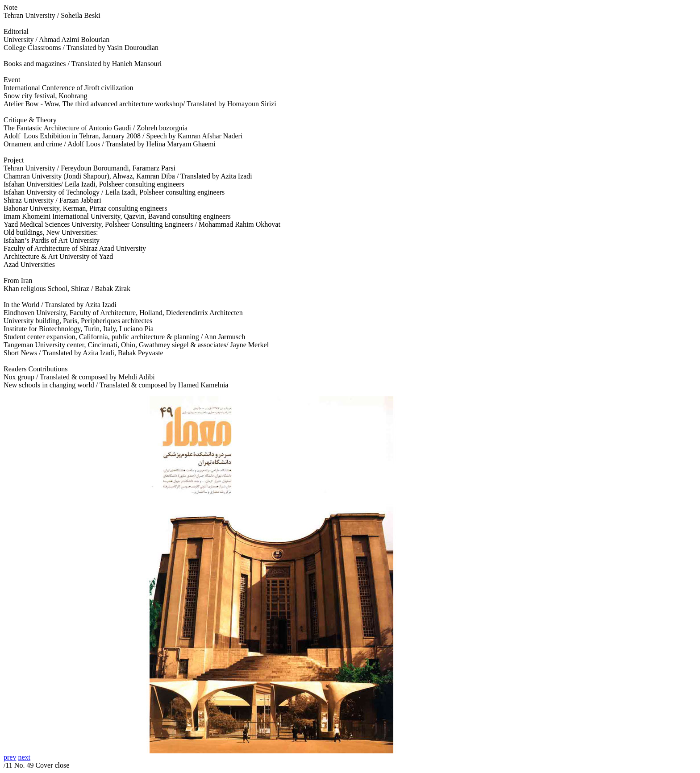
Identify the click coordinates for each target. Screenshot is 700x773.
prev (10, 757)
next (24, 757)
